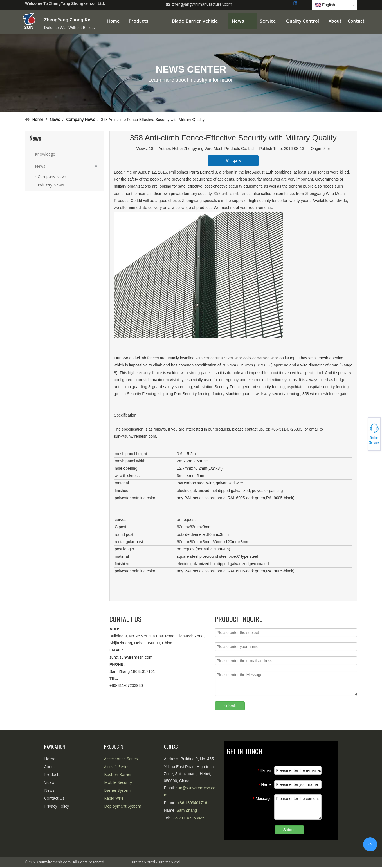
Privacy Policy (57, 806)
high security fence (146, 373)
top (370, 844)
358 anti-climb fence (232, 193)
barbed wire (268, 358)
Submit (230, 706)
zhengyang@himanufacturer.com (202, 4)
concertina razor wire (223, 358)
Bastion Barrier (118, 774)
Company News (52, 176)
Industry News (51, 185)
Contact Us (54, 798)
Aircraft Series (117, 767)
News (40, 166)
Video (49, 782)
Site (327, 148)
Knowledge (45, 154)
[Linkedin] (296, 4)
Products (52, 774)
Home (50, 759)
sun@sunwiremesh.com (131, 657)
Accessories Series (121, 759)
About (50, 767)
